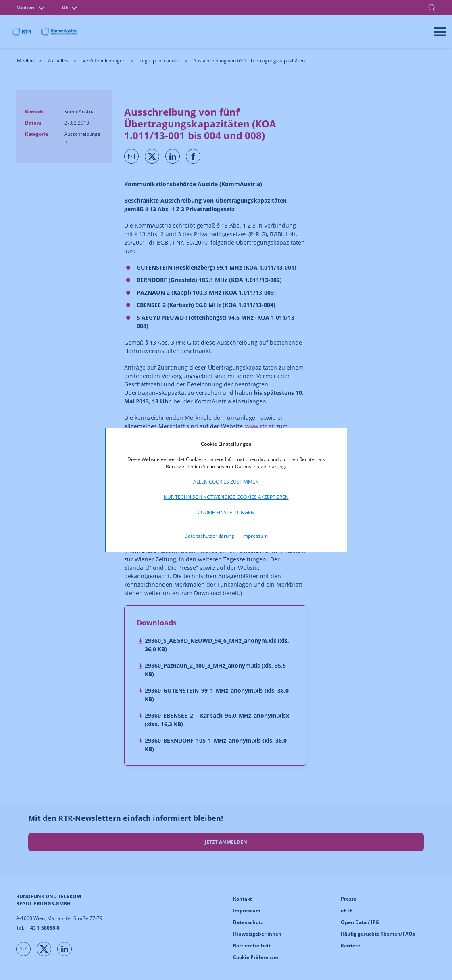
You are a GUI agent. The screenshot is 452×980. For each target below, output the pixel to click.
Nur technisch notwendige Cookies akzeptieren (226, 497)
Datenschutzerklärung (209, 536)
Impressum (255, 536)
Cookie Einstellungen (226, 512)
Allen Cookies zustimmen (226, 482)
